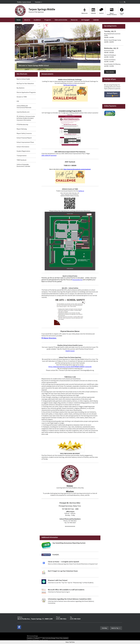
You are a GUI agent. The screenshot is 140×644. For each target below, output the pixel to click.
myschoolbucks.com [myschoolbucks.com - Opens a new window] (23, 112)
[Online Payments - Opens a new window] (110, 116)
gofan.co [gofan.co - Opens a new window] (81, 191)
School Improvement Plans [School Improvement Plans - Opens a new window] (25, 142)
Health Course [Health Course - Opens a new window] (70, 351)
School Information (23, 147)
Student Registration (23, 151)
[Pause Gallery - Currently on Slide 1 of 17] (18, 27)
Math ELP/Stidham (110, 55)
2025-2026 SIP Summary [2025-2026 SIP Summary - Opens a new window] (49, 155)
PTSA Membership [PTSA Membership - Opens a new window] (22, 124)
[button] (125, 2)
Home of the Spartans (36, 12)
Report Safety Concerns (24, 133)
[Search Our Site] (122, 2)
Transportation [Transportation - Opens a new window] (22, 156)
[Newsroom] (85, 11)
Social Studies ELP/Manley (112, 64)
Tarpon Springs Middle (42, 9)
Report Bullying (22, 129)
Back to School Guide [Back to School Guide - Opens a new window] (23, 79)
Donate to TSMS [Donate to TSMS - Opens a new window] (22, 97)
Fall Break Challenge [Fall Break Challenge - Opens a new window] (70, 85)
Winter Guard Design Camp (113, 40)
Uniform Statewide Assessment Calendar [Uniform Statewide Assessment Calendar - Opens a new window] (23, 165)
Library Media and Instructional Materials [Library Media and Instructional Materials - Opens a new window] (24, 107)
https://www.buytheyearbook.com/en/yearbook (77, 169)
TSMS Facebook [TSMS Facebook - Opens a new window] (21, 160)
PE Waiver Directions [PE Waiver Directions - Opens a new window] (49, 338)
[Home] (19, 20)
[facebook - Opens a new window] (19, 627)
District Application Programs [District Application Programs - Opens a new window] (26, 92)
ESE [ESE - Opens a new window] (18, 101)
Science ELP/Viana (110, 60)
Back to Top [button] (115, 627)
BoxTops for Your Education (25, 83)
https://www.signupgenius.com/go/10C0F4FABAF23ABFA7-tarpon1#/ (70, 367)
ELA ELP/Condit (109, 51)
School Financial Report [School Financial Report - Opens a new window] (24, 138)
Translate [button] (38, 2)
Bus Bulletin (21, 88)
